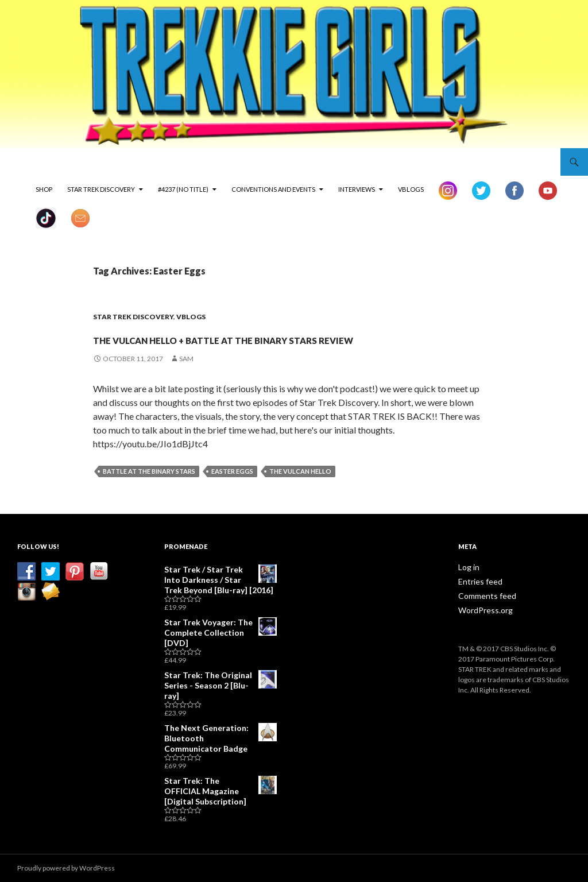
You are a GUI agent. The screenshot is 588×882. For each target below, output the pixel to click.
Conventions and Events (273, 189)
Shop (44, 189)
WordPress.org (482, 629)
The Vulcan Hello (300, 492)
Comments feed (483, 615)
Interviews (357, 189)
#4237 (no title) (183, 189)
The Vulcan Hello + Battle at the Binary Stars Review (290, 347)
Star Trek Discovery (101, 189)
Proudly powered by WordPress (66, 868)
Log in (467, 588)
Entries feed (477, 601)
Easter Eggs (232, 492)
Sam (186, 379)
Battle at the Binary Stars (149, 492)
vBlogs (411, 189)
